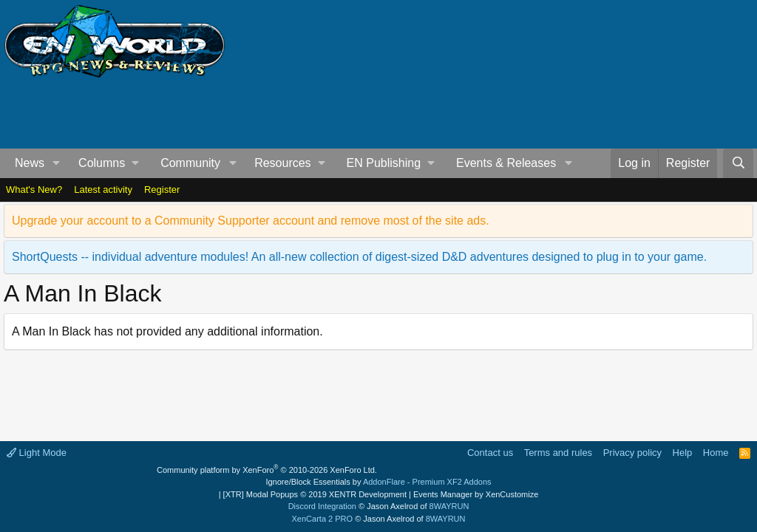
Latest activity (103, 190)
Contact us (490, 453)
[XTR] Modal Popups (315, 494)
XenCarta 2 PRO (323, 519)
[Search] (738, 163)
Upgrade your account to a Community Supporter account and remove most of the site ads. (251, 221)
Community (190, 163)
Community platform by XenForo (267, 470)
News (30, 163)
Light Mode (37, 453)
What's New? (34, 190)
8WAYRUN (449, 506)
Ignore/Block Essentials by (378, 482)
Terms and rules (558, 453)
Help (683, 453)
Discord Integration (322, 506)
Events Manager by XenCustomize (476, 494)
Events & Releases (506, 163)
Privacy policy (632, 453)
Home (716, 453)
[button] (57, 163)
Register (162, 190)
